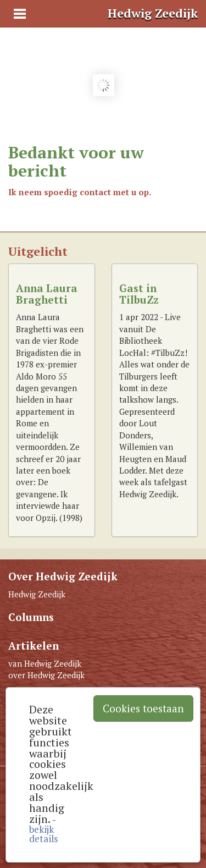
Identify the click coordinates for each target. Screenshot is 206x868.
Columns (31, 617)
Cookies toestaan (143, 708)
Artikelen (34, 645)
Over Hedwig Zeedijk (63, 576)
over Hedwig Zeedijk (46, 675)
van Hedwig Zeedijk (45, 663)
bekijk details (43, 834)
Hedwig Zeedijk (37, 594)
